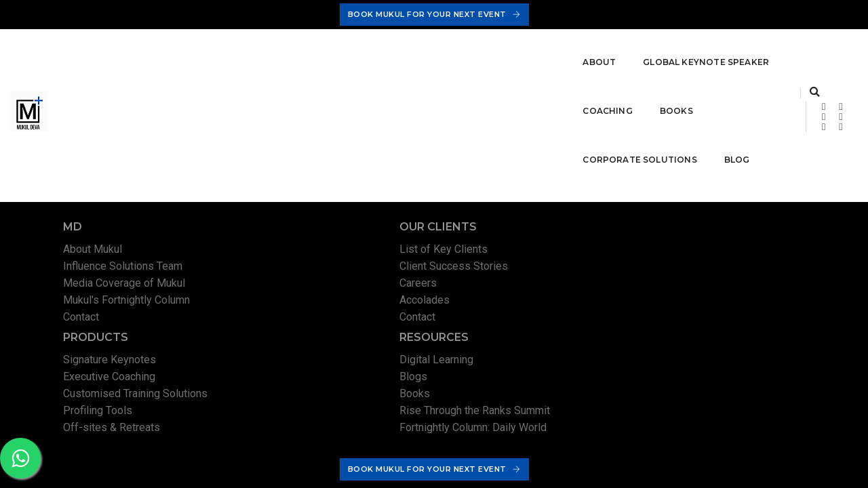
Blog (635, 61)
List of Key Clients (311, 253)
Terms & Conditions (694, 413)
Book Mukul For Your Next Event (434, 14)
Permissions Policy (781, 413)
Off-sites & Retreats (513, 321)
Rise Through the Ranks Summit (738, 304)
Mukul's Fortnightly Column (131, 304)
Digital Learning (700, 253)
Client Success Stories (321, 270)
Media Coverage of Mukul (129, 287)
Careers (285, 287)
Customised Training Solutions (537, 287)
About (147, 61)
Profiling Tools (499, 304)
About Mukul (97, 253)
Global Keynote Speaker (254, 61)
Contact (86, 321)
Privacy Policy (617, 413)
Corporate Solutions (538, 61)
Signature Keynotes (511, 253)
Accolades (292, 304)
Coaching (369, 61)
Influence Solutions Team (127, 270)
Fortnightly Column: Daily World (737, 321)
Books (438, 61)
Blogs (677, 270)
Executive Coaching (511, 270)
